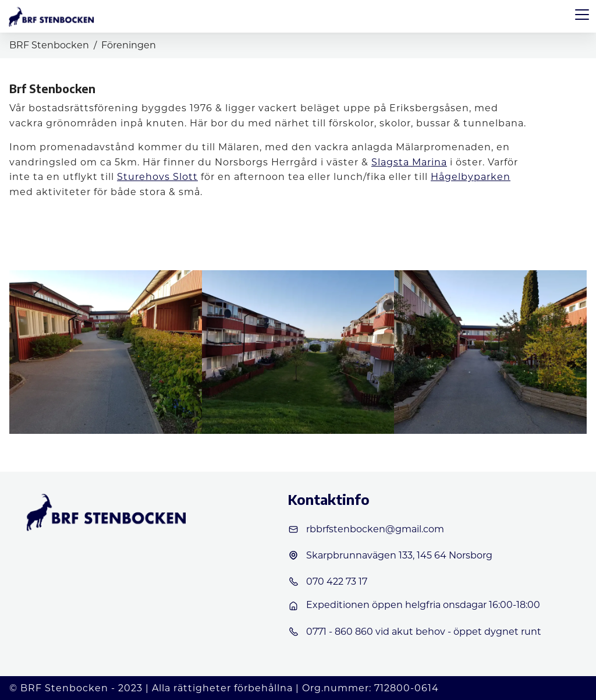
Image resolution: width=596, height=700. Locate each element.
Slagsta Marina (409, 162)
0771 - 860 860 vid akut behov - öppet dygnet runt (414, 632)
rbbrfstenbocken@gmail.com (366, 529)
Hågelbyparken (471, 177)
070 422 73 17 (327, 582)
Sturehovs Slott (157, 177)
